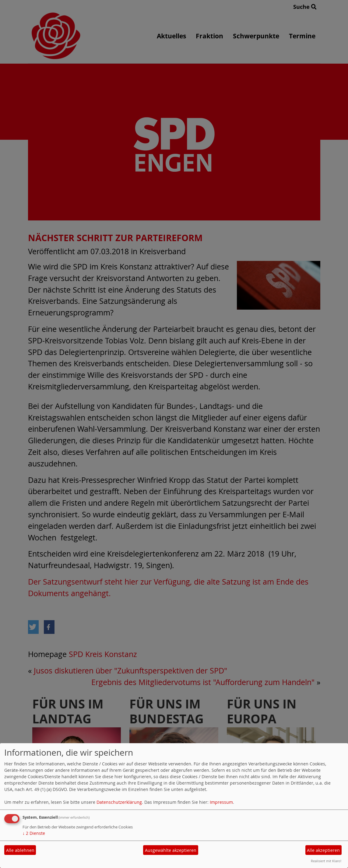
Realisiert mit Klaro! (326, 861)
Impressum (221, 802)
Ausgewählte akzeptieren (171, 850)
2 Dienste (34, 833)
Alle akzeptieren (323, 850)
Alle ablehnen (20, 850)
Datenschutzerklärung (119, 802)
